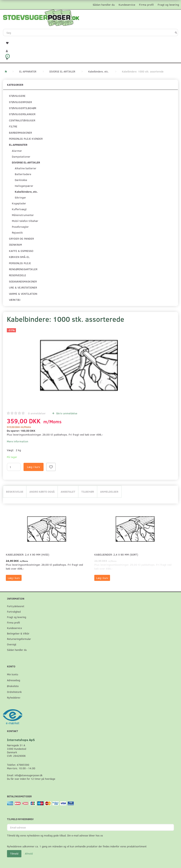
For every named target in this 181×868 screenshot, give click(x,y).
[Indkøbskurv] (90, 59)
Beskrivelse (15, 492)
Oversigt (12, 644)
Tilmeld (14, 854)
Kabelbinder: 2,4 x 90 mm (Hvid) (28, 554)
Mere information (17, 441)
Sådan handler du (104, 5)
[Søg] (176, 33)
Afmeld (29, 854)
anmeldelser (37, 413)
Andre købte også (42, 492)
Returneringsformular (19, 639)
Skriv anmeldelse (66, 413)
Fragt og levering (168, 5)
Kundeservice (127, 5)
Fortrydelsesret (16, 606)
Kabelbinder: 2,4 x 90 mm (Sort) (116, 554)
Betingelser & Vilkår (18, 633)
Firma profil (146, 5)
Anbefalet (68, 492)
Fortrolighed (14, 612)
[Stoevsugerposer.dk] (41, 17)
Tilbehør (88, 492)
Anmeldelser (109, 492)
